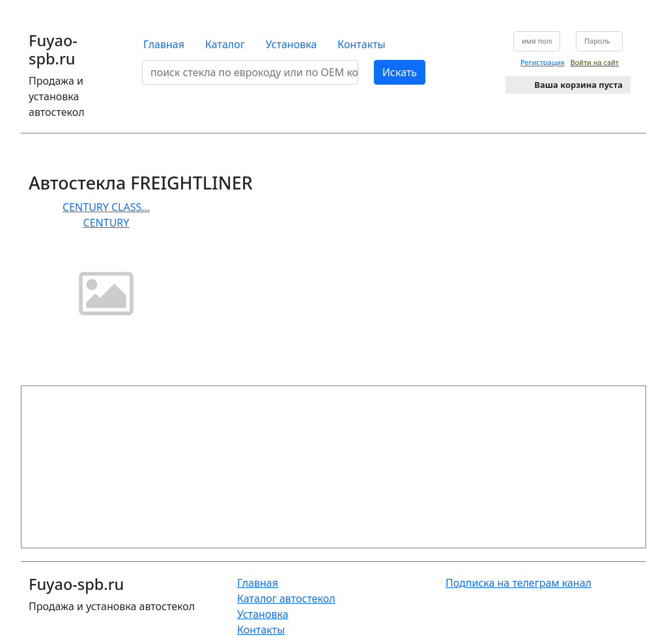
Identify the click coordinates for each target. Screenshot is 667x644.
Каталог (225, 44)
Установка (291, 44)
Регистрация (543, 62)
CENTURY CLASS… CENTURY (106, 268)
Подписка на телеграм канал (518, 583)
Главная (164, 44)
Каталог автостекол (286, 598)
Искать (400, 72)
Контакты (361, 44)
